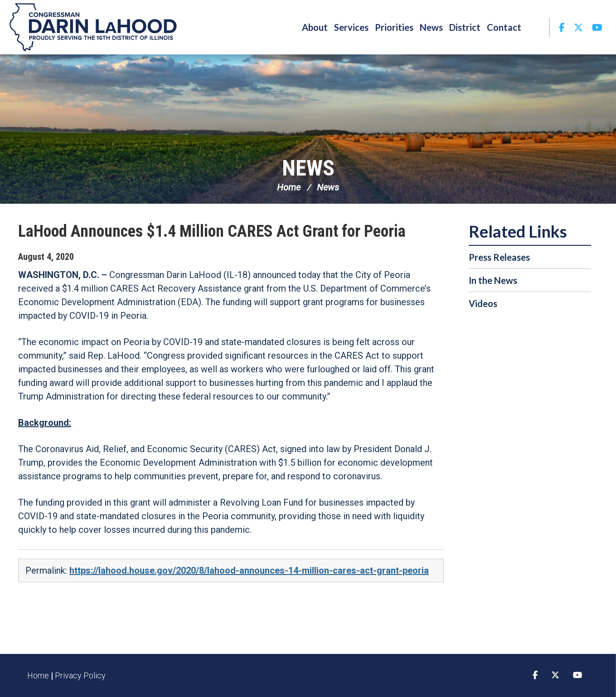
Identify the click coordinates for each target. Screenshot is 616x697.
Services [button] (351, 27)
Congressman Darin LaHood (93, 27)
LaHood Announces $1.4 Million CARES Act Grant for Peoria (212, 231)
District (465, 27)
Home (289, 187)
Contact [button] (504, 27)
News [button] (431, 27)
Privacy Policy (80, 675)
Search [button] (537, 27)
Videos (483, 303)
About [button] (315, 27)
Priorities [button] (394, 27)
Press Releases (499, 257)
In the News (493, 280)
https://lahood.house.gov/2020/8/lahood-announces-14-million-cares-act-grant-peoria (249, 570)
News (308, 168)
